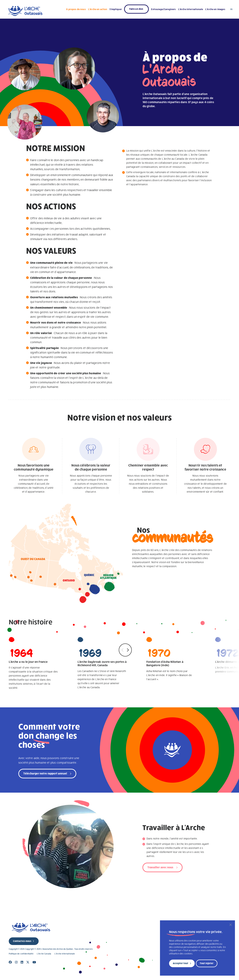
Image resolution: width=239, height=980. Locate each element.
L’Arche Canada (44, 954)
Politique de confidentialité (21, 954)
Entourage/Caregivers (163, 9)
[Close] (10, 962)
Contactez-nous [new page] (22, 941)
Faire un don (136, 9)
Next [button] (127, 650)
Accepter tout (181, 963)
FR (231, 9)
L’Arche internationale (191, 9)
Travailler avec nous (160, 867)
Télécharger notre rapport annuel (45, 773)
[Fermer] (231, 925)
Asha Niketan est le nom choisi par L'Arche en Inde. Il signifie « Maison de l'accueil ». (171, 659)
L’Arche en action (98, 9)
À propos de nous (76, 9)
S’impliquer (116, 9)
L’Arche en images (215, 9)
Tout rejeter (207, 963)
